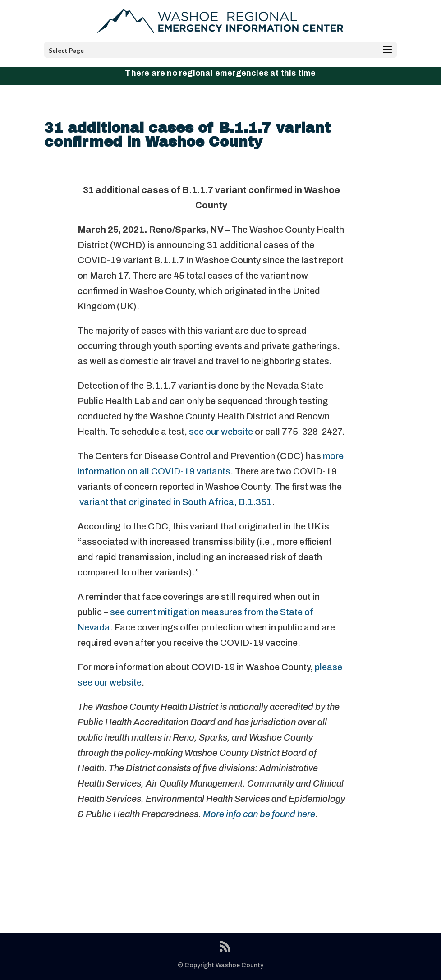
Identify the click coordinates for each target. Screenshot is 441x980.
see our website (221, 432)
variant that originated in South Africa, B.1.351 (175, 502)
